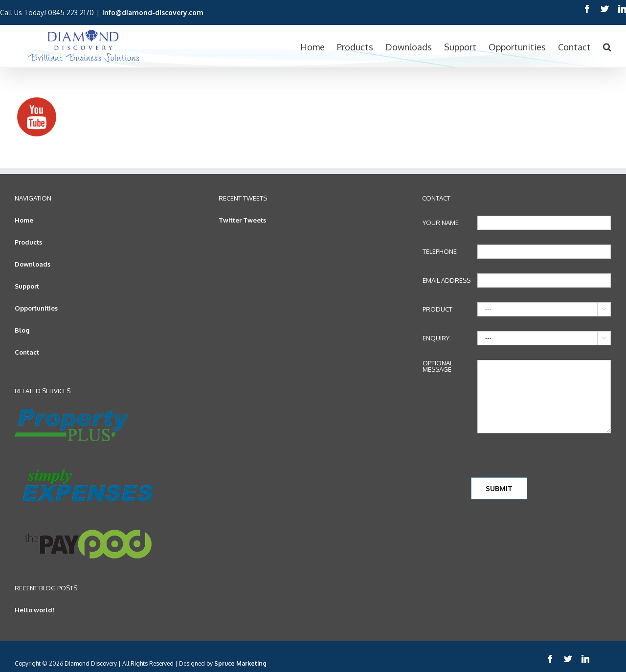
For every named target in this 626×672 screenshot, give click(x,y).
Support (27, 286)
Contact (27, 352)
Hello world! (34, 610)
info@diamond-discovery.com (153, 12)
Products (28, 242)
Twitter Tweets (242, 220)
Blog (22, 330)
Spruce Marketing (240, 663)
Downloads (33, 264)
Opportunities (36, 308)
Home (24, 220)
